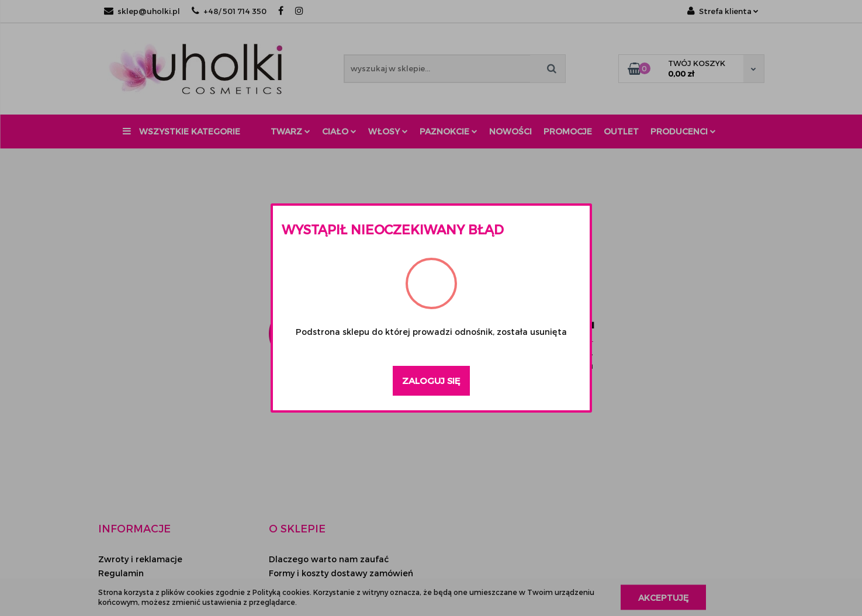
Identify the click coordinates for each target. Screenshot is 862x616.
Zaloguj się (431, 380)
